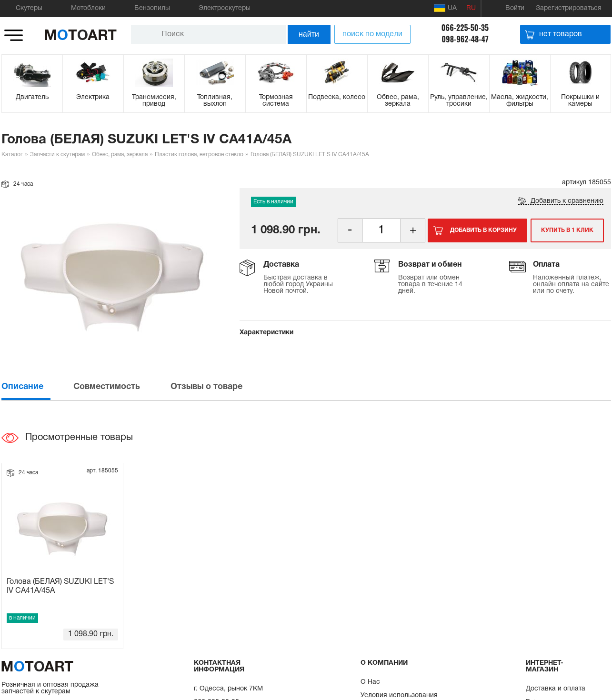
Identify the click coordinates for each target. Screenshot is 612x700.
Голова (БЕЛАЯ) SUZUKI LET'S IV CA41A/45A (60, 586)
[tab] (37, 387)
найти (309, 34)
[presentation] (37, 387)
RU (471, 8)
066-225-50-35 (465, 28)
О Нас (370, 682)
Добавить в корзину (483, 230)
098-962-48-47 (465, 39)
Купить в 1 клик (567, 230)
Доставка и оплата (556, 689)
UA (445, 8)
